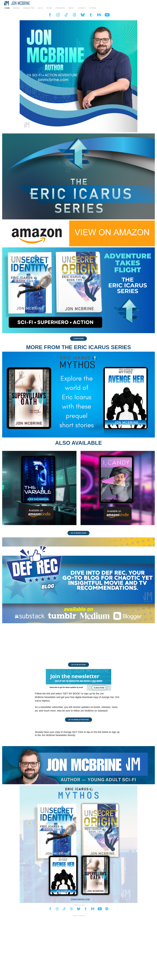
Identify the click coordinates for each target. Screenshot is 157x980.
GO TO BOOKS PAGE (79, 533)
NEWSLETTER (29, 8)
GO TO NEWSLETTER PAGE (78, 720)
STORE (49, 8)
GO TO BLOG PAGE (78, 665)
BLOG (40, 8)
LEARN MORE (78, 339)
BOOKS (16, 8)
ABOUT (71, 8)
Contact (82, 8)
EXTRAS (93, 8)
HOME (7, 8)
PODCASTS (60, 8)
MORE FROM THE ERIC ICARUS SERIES (78, 347)
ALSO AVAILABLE (78, 443)
